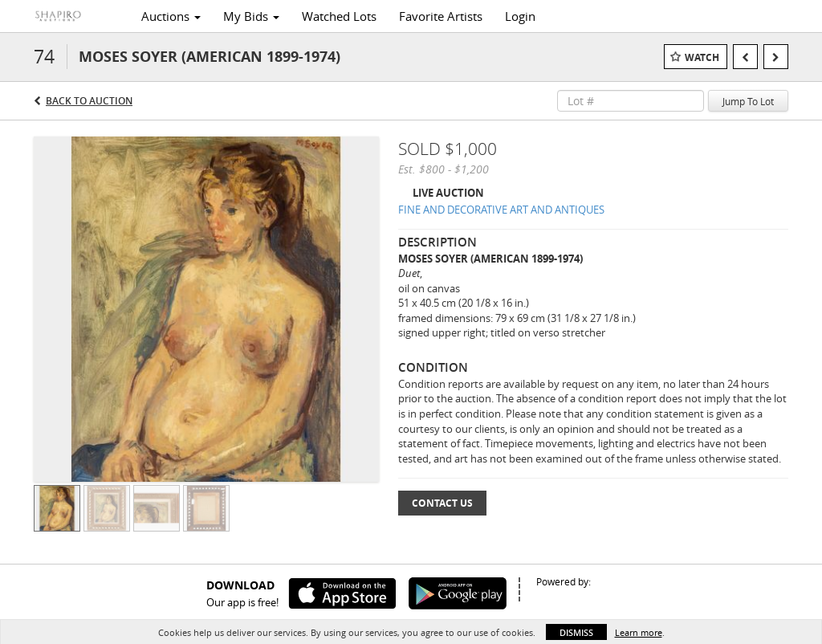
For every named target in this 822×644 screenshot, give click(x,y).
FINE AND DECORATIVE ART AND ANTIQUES (501, 210)
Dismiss (576, 632)
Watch (702, 57)
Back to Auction (89, 101)
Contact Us (442, 503)
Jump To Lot (748, 101)
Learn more (639, 632)
